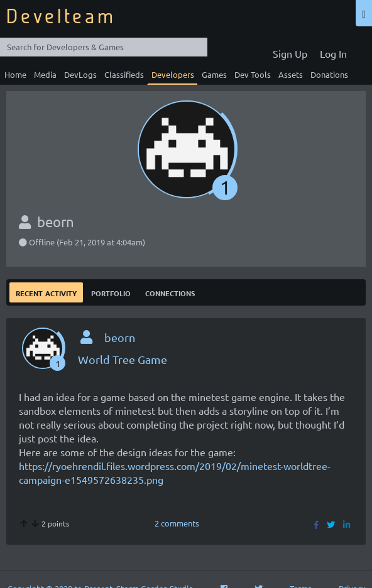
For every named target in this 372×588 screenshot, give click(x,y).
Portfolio (111, 292)
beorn (120, 337)
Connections (170, 292)
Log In (333, 53)
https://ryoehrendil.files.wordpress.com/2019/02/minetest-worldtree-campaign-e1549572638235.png (175, 473)
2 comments (177, 523)
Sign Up (290, 53)
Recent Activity (46, 292)
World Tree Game (123, 359)
